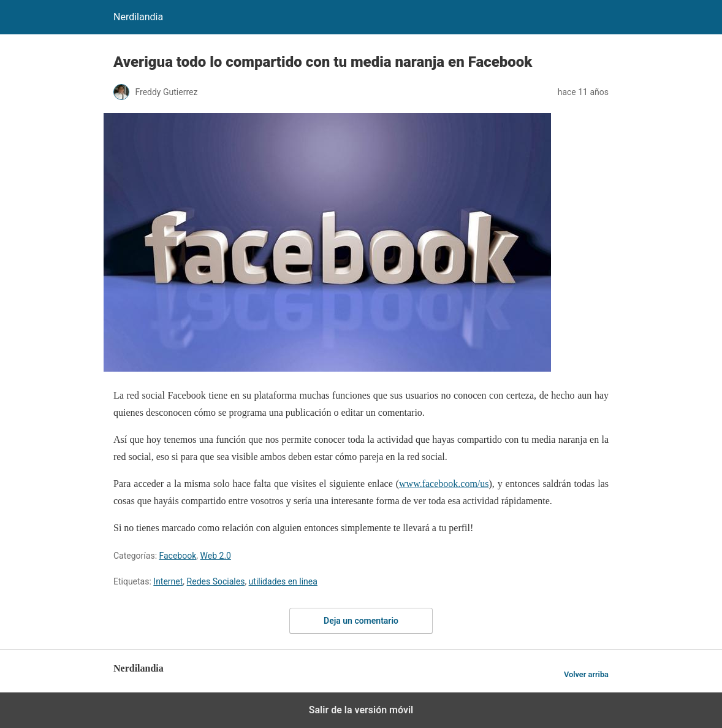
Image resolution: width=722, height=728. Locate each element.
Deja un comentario (361, 621)
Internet (168, 581)
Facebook (178, 556)
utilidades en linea (283, 581)
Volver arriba (586, 674)
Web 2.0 (216, 556)
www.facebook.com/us (444, 484)
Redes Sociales (216, 581)
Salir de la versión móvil (361, 710)
